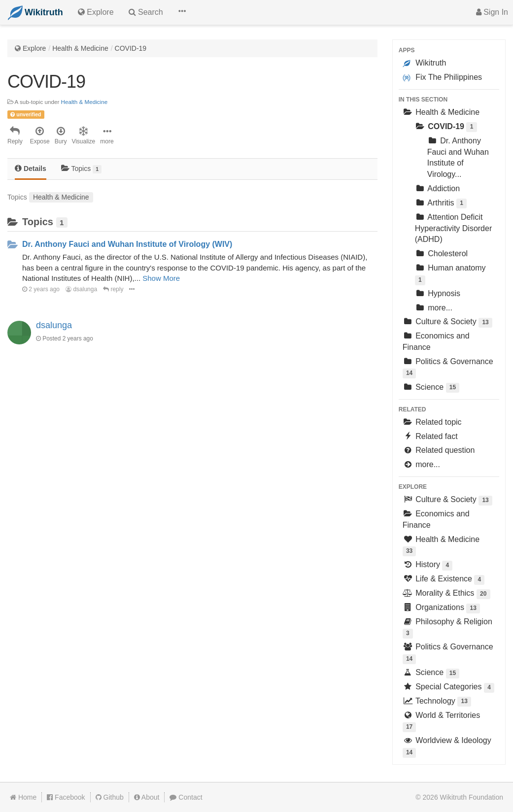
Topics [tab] (82, 169)
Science (431, 388)
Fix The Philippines (442, 77)
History (428, 565)
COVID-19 (131, 48)
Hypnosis (438, 293)
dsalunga (81, 289)
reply (113, 289)
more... (434, 308)
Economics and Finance (436, 341)
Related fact (430, 436)
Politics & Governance (448, 368)
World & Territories (441, 722)
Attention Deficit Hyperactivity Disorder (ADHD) (453, 228)
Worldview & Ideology (447, 747)
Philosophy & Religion (447, 628)
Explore (34, 48)
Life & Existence (444, 580)
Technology (437, 702)
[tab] (31, 169)
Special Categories (448, 688)
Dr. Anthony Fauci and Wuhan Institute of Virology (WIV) (127, 244)
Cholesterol (441, 254)
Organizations (441, 608)
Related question (439, 450)
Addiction (437, 188)
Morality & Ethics (446, 594)
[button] (182, 12)
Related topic (432, 422)
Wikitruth (425, 63)
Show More (161, 278)
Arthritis (441, 204)
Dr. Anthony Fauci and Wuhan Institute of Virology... (458, 158)
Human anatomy (450, 274)
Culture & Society (447, 322)
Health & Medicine (80, 48)
